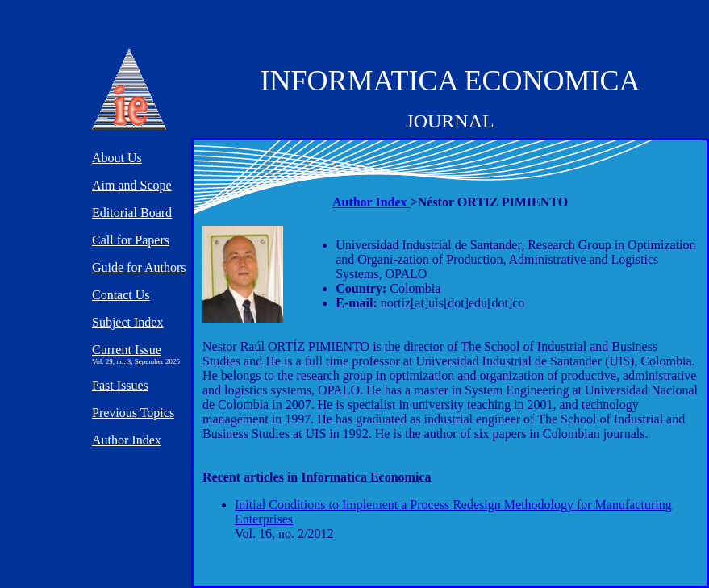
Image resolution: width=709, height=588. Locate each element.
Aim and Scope (132, 185)
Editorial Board (132, 213)
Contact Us (121, 295)
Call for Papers (131, 240)
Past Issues (120, 385)
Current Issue (127, 350)
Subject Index (127, 322)
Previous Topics (133, 413)
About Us (117, 158)
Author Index (371, 202)
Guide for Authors (139, 267)
